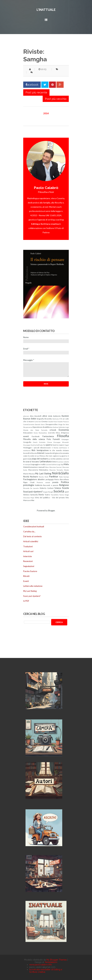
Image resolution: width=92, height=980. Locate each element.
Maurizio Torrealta (56, 470)
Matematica (44, 470)
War (33, 500)
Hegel (67, 445)
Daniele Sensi (40, 424)
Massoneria (33, 470)
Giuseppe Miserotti (61, 442)
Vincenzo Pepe (29, 498)
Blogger (51, 511)
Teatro (47, 495)
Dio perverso (28, 427)
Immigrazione (43, 450)
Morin (26, 474)
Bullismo (56, 419)
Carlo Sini (38, 422)
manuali (42, 467)
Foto (49, 439)
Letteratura (46, 461)
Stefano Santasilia (31, 495)
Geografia (27, 442)
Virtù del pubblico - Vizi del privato (50, 497)
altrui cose (47, 416)
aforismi (26, 416)
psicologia (29, 485)
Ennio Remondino (40, 433)
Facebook (36, 436)
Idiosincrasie (45, 448)
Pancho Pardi (43, 477)
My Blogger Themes (57, 960)
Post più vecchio (56, 99)
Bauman (27, 419)
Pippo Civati (29, 482)
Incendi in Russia (30, 453)
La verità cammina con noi (58, 459)
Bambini (65, 416)
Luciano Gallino (51, 464)
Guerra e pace (58, 445)
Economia (64, 430)
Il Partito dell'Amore (59, 448)
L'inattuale (46, 10)
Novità (26, 477)
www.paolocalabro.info (41, 965)
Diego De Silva (64, 424)
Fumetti (56, 439)
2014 (46, 113)
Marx (47, 467)
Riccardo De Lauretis (31, 488)
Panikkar (54, 476)
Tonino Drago (64, 495)
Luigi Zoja (60, 464)
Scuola (65, 488)
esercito (51, 433)
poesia (55, 482)
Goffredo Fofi (41, 445)
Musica (32, 474)
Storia (41, 495)
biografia (40, 419)
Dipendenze (37, 427)
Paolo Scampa (64, 477)
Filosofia (63, 436)
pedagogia (50, 479)
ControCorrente (29, 424)
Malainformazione (31, 467)
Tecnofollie (55, 495)
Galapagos (65, 439)
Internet (41, 453)
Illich (33, 450)
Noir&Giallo (60, 473)
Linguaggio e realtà (38, 464)
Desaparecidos (52, 424)
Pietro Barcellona (62, 479)
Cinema (44, 421)
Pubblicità (39, 485)
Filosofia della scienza (34, 439)
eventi (26, 436)
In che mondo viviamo (59, 450)
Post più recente (36, 92)
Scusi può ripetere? (33, 492)
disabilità (46, 427)
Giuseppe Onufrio (30, 445)
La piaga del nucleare (38, 459)
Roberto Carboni (47, 488)
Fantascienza (48, 436)
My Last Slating (43, 473)
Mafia (66, 464)
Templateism (51, 962)
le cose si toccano (31, 462)
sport (67, 492)
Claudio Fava (52, 422)
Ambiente (57, 416)
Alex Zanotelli (36, 416)
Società (59, 491)
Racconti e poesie (51, 485)
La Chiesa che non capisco (48, 456)
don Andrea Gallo (56, 427)
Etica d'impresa (62, 433)
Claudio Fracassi (63, 422)
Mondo (66, 470)
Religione (64, 485)
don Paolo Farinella (39, 430)
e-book (53, 430)
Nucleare (34, 477)
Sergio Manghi (48, 492)
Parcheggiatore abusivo (34, 479)
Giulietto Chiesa (45, 442)
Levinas (61, 462)
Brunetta (48, 419)
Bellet (34, 419)
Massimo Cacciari (56, 467)
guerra (49, 445)
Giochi (35, 442)
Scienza (58, 488)
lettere (55, 462)
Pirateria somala (43, 482)
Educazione (28, 433)
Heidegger (28, 448)
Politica (65, 482)
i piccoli (36, 448)
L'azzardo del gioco (52, 453)
